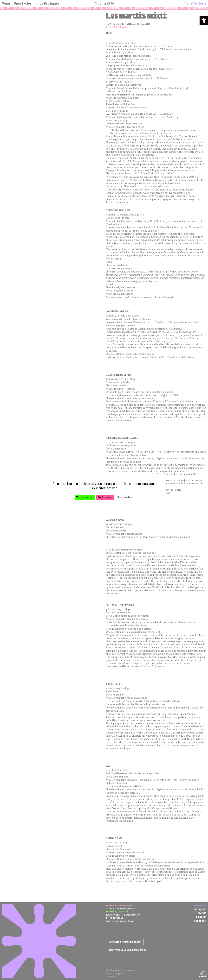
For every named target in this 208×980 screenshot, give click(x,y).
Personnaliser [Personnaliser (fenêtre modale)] (125, 497)
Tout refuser (105, 497)
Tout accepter (85, 497)
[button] (204, 20)
